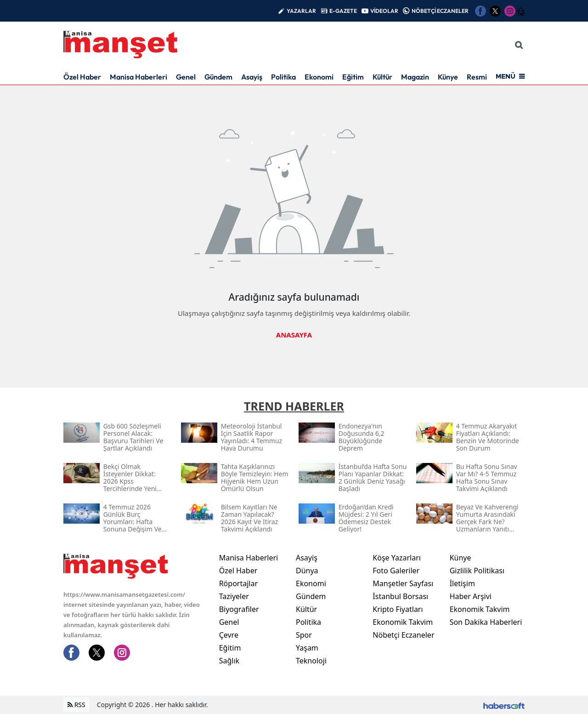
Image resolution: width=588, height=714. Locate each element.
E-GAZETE (343, 11)
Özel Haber (82, 77)
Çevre (229, 635)
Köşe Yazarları (397, 558)
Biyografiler (239, 609)
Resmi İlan (483, 77)
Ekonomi (319, 77)
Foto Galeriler (396, 571)
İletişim (462, 583)
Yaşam (307, 648)
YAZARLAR (301, 11)
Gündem (218, 77)
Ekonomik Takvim (403, 622)
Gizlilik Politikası (477, 571)
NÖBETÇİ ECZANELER (440, 11)
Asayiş (252, 77)
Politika (283, 77)
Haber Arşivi (471, 596)
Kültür (382, 77)
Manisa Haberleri (139, 77)
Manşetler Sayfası (403, 583)
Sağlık (229, 661)
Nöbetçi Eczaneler (403, 635)
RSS (76, 705)
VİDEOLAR (384, 11)
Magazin (415, 77)
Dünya (307, 571)
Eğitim (353, 77)
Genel (186, 77)
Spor (304, 635)
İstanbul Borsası (400, 596)
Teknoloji (311, 661)
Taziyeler (234, 596)
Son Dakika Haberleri (486, 622)
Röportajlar (238, 583)
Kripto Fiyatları (398, 609)
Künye (448, 77)
